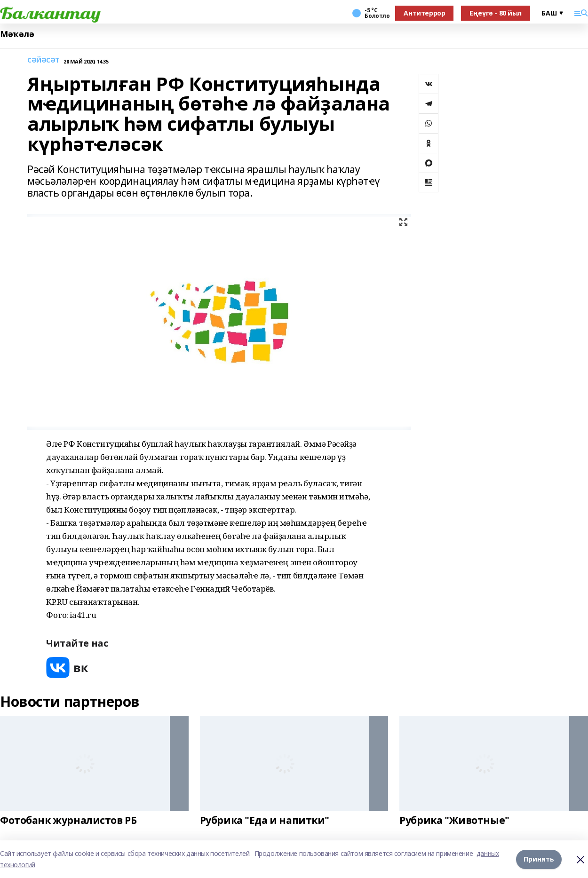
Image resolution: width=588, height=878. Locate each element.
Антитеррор (424, 13)
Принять (539, 859)
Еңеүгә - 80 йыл (496, 13)
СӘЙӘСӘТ (44, 60)
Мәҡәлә (17, 34)
